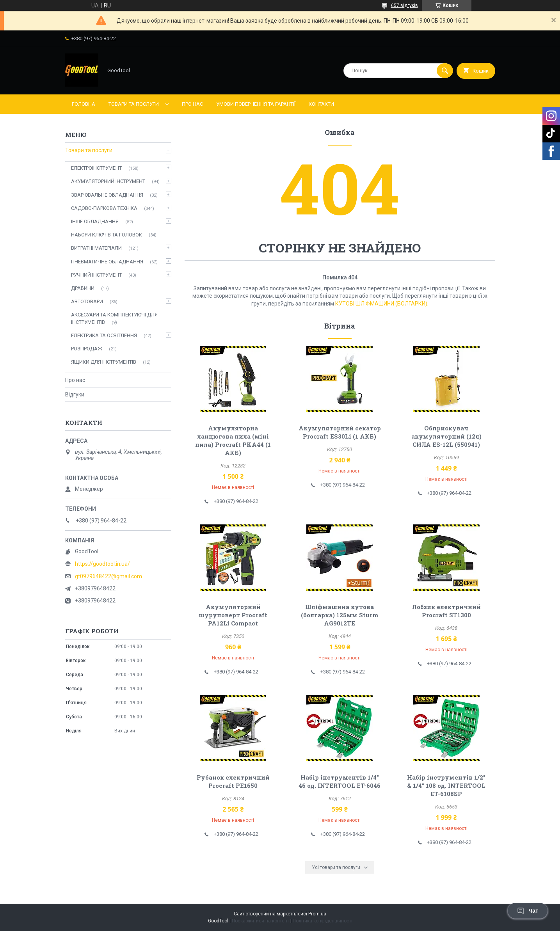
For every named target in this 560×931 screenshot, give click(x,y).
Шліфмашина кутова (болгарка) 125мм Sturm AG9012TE (340, 615)
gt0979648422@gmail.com (108, 576)
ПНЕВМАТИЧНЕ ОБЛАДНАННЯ (107, 262)
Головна (84, 104)
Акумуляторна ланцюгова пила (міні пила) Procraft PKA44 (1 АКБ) (233, 440)
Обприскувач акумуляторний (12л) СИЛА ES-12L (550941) (446, 436)
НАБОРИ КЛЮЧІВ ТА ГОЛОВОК (107, 235)
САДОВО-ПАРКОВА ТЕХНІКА (104, 208)
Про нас (192, 104)
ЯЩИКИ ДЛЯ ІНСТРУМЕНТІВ (104, 362)
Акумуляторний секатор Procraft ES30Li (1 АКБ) (340, 432)
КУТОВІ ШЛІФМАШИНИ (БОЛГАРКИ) (381, 304)
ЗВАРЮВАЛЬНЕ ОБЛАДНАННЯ (107, 195)
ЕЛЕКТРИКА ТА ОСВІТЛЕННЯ (104, 335)
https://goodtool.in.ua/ (102, 564)
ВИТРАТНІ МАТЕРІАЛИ (96, 248)
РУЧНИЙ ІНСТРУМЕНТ (96, 275)
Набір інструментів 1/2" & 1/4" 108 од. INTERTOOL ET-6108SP (446, 785)
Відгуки (75, 394)
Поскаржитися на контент (260, 921)
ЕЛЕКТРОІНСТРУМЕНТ (96, 168)
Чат (528, 911)
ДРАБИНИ (83, 288)
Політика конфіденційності (323, 921)
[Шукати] (445, 71)
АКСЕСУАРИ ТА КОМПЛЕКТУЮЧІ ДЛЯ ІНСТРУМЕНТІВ (114, 318)
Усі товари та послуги (336, 867)
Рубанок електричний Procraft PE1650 (233, 781)
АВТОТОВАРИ (87, 301)
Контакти (321, 104)
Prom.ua (317, 914)
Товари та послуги (134, 104)
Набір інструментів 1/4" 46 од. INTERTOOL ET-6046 (340, 781)
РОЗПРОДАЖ (87, 349)
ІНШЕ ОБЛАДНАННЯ (95, 221)
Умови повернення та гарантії (256, 104)
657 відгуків (404, 5)
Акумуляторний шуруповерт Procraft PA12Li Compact (233, 615)
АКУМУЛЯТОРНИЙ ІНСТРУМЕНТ (108, 181)
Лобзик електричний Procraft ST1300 (446, 611)
